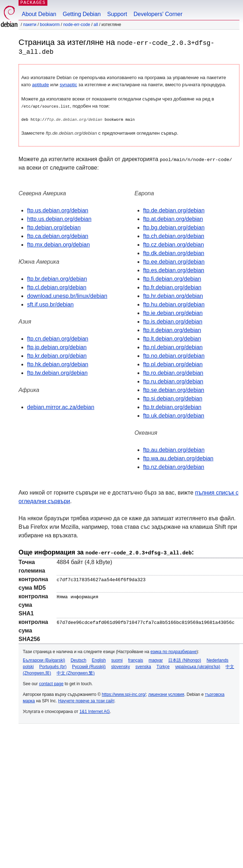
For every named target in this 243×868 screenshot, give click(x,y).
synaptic (69, 84)
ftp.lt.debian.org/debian (172, 338)
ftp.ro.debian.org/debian (173, 373)
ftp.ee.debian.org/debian (174, 261)
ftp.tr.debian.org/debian (172, 407)
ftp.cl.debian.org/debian (57, 287)
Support (117, 14)
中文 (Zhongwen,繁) (76, 672)
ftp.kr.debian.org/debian (57, 355)
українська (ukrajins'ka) (198, 666)
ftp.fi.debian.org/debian (172, 278)
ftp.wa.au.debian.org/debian (178, 458)
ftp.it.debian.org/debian (172, 330)
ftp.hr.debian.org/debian (173, 296)
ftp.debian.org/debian (54, 227)
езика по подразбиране (173, 651)
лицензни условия (166, 693)
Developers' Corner (158, 14)
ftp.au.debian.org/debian (174, 449)
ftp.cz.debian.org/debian (174, 244)
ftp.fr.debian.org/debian (172, 287)
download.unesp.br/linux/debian (67, 296)
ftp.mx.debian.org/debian (58, 244)
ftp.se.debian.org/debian (174, 390)
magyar (156, 659)
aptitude (40, 84)
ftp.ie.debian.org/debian (173, 313)
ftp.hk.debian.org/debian (58, 364)
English (99, 659)
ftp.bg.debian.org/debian (174, 227)
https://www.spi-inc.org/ (124, 693)
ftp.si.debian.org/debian (173, 398)
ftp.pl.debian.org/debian (173, 364)
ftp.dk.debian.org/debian (174, 253)
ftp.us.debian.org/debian (58, 210)
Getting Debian (82, 14)
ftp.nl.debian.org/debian (173, 347)
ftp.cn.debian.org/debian (58, 338)
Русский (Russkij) (89, 666)
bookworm (50, 25)
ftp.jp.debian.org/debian (57, 347)
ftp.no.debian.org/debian (174, 355)
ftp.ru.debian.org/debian (173, 381)
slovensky (121, 666)
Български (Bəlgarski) (44, 659)
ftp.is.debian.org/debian (173, 321)
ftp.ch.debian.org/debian (174, 236)
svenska (143, 666)
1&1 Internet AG (95, 711)
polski (28, 666)
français (136, 659)
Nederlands (218, 659)
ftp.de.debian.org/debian (174, 210)
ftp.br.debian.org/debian (57, 278)
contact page (51, 683)
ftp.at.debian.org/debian (173, 219)
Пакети (30, 25)
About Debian (39, 14)
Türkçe (163, 666)
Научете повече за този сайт (86, 700)
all (96, 25)
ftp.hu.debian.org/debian (174, 304)
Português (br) (53, 666)
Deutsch (78, 659)
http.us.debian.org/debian (59, 219)
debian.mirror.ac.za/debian (61, 407)
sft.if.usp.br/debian (50, 304)
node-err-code (76, 25)
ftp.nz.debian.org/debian (174, 467)
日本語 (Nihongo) (185, 659)
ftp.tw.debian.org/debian (57, 373)
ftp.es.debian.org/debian (174, 270)
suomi (117, 659)
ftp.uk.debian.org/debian (174, 415)
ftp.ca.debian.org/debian (58, 236)
